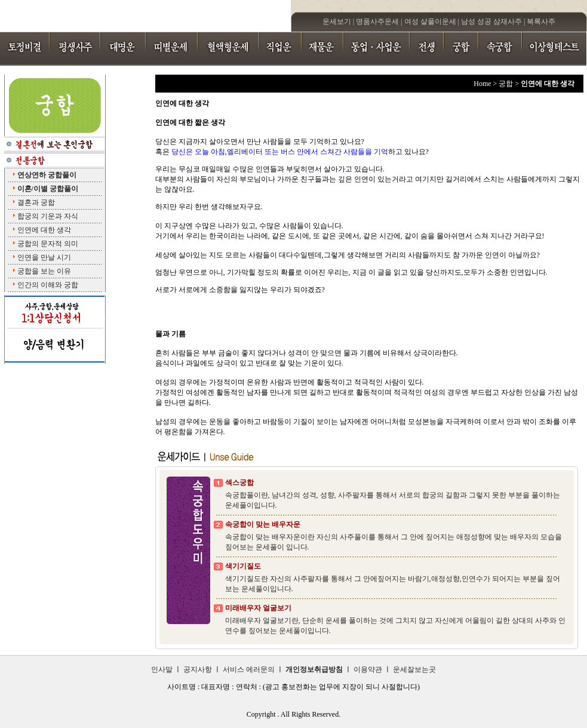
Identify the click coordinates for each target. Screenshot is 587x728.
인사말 (162, 669)
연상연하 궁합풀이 (47, 175)
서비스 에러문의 (249, 669)
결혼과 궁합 (36, 202)
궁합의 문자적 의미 (48, 244)
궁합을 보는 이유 (44, 271)
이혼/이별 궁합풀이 (48, 189)
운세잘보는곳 (414, 669)
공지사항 (198, 669)
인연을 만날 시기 (44, 257)
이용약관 (368, 669)
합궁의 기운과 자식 (48, 216)
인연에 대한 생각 (44, 230)
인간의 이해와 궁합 (48, 285)
